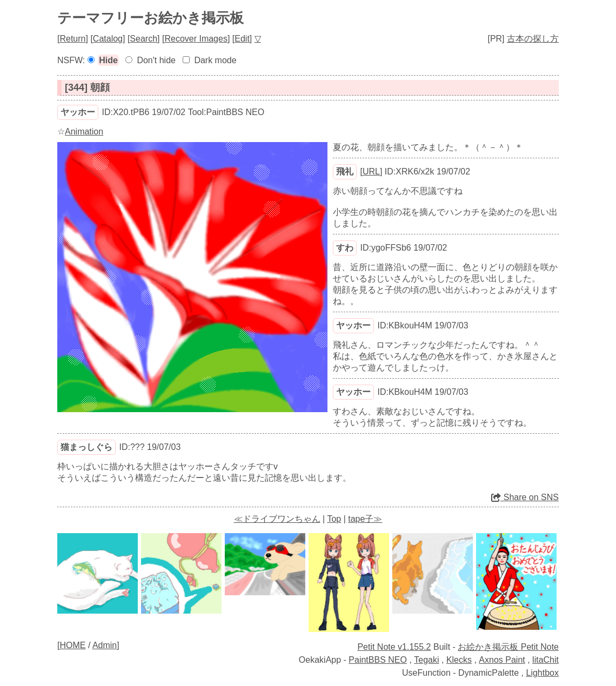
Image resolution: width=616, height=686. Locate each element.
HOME (72, 645)
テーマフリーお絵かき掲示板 (150, 18)
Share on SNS (525, 497)
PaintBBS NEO (378, 660)
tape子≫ (365, 519)
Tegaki (426, 660)
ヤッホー (78, 112)
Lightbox (543, 673)
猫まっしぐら (86, 447)
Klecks (459, 660)
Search (143, 39)
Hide (108, 60)
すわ (345, 248)
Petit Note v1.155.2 (394, 647)
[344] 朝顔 (87, 88)
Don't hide (156, 60)
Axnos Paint (502, 660)
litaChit (545, 660)
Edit (242, 39)
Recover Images (196, 39)
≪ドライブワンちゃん (277, 519)
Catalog (108, 39)
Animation (84, 132)
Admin (105, 645)
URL (371, 171)
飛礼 (345, 171)
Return (72, 39)
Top (334, 519)
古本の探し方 (533, 39)
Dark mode (215, 60)
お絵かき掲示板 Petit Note (508, 647)
